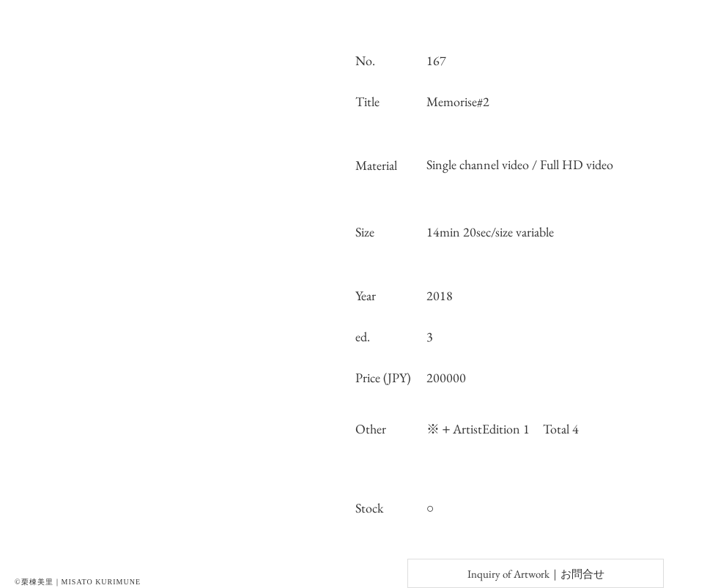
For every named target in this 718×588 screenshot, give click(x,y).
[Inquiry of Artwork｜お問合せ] (536, 573)
